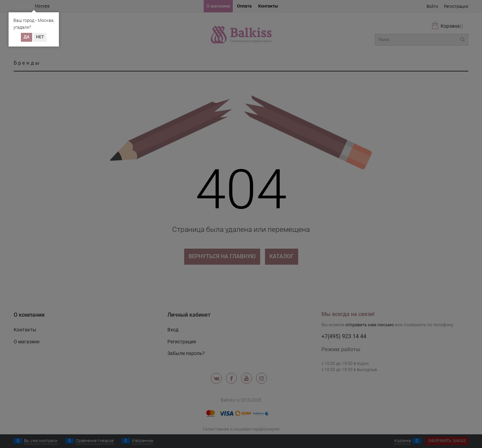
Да (27, 37)
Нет (40, 37)
